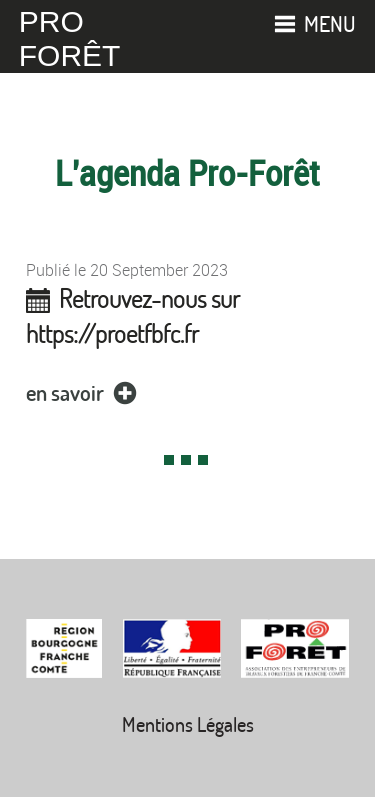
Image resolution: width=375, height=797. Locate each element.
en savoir (85, 392)
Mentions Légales (188, 724)
